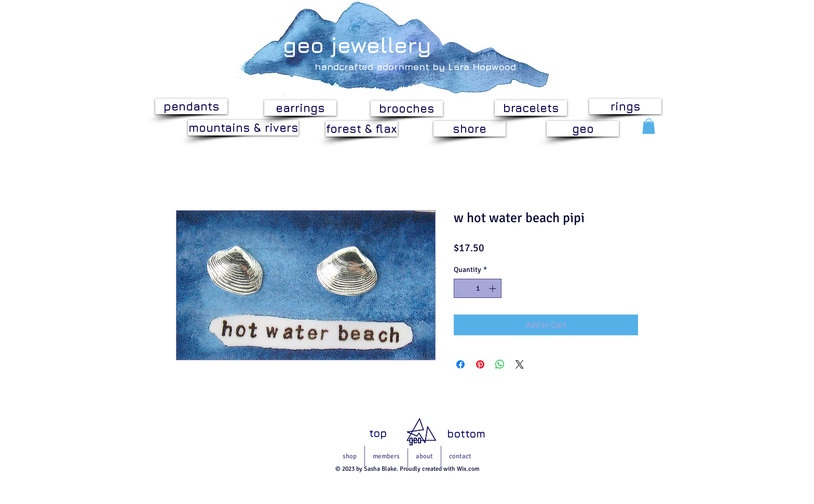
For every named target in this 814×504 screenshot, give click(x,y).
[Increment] (493, 288)
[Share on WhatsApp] (500, 364)
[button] (649, 126)
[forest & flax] (362, 129)
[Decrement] (462, 288)
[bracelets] (531, 108)
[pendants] (191, 106)
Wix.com (468, 469)
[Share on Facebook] (460, 364)
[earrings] (300, 108)
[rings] (625, 106)
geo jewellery (357, 45)
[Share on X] (520, 364)
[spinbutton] (478, 288)
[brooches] (407, 108)
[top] (378, 433)
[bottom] (466, 434)
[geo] (583, 129)
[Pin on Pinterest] (480, 364)
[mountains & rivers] (243, 128)
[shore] (470, 129)
